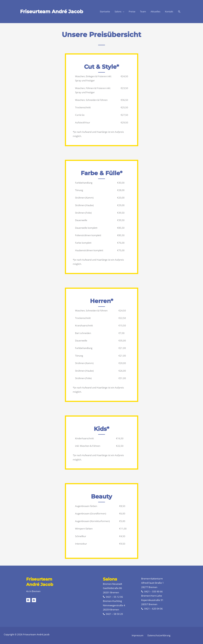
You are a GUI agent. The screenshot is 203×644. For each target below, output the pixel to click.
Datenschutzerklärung (159, 635)
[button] (179, 12)
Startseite (105, 11)
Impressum (138, 635)
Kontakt (169, 11)
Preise (132, 11)
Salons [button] (118, 11)
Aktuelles (155, 11)
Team (143, 11)
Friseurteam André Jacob (52, 11)
